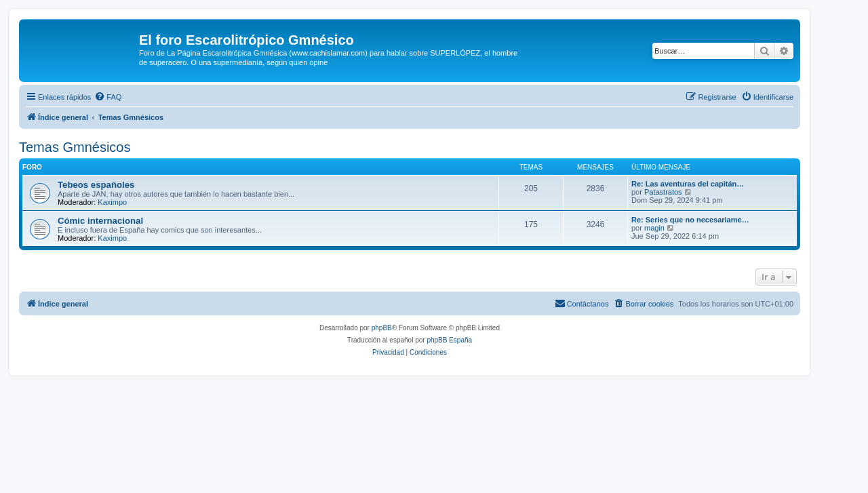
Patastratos (663, 192)
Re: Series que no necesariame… (690, 220)
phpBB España (449, 340)
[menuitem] (108, 97)
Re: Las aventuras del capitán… (688, 184)
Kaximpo (112, 202)
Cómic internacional (100, 221)
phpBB (382, 328)
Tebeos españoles (96, 185)
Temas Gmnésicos (75, 147)
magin (654, 228)
